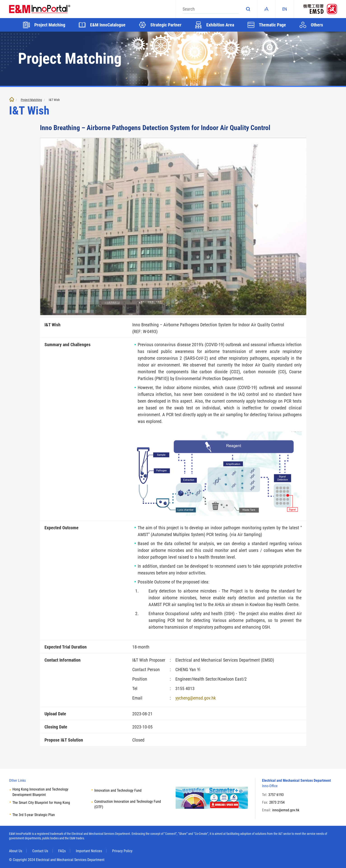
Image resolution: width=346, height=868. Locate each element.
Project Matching (31, 100)
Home (12, 99)
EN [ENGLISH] (285, 9)
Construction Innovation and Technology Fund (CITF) (128, 804)
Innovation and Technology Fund (118, 790)
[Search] (211, 9)
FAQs (62, 851)
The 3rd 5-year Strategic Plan (34, 815)
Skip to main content (0, 0)
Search (248, 9)
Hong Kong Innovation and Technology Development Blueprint (40, 792)
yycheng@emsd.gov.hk (196, 698)
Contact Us (40, 851)
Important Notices (89, 851)
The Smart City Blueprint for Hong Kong (41, 803)
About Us (16, 851)
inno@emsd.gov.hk (286, 810)
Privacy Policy (122, 851)
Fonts (266, 9)
